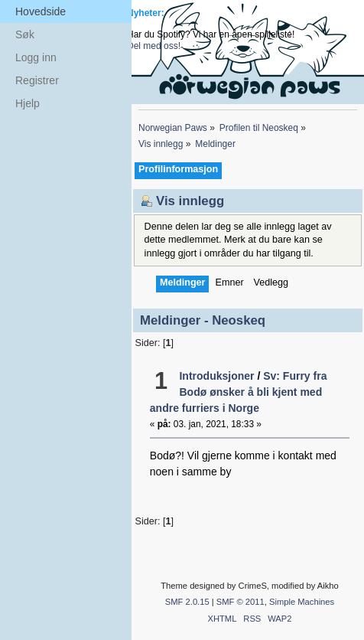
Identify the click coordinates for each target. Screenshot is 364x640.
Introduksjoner (216, 376)
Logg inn (36, 57)
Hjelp (28, 103)
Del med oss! (154, 46)
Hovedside (41, 11)
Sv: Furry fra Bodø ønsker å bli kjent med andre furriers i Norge (239, 392)
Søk (25, 34)
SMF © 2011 (240, 602)
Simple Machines (302, 602)
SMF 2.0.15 (187, 602)
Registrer (37, 80)
